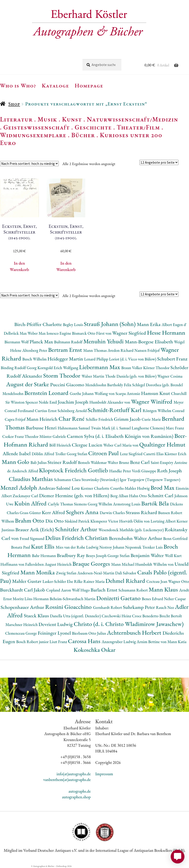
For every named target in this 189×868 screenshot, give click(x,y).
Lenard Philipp (97, 359)
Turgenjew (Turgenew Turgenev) (154, 480)
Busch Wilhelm (35, 359)
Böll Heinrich (61, 445)
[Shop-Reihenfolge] (29, 164)
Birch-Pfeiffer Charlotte (39, 324)
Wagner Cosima (170, 376)
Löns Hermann (37, 599)
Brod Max (163, 488)
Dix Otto (55, 521)
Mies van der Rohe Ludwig (78, 547)
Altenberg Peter (35, 350)
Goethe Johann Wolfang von (93, 393)
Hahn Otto (138, 496)
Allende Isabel (17, 454)
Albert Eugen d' (174, 325)
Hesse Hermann (166, 333)
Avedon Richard (121, 350)
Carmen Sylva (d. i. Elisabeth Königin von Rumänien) (121, 436)
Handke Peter (121, 471)
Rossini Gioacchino (69, 607)
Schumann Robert (133, 590)
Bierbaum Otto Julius (89, 633)
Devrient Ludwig (56, 624)
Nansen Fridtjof (148, 350)
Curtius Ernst (46, 411)
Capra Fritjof (16, 419)
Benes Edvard (153, 599)
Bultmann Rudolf (69, 342)
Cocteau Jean (157, 581)
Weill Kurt (173, 556)
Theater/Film (138, 127)
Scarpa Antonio (128, 393)
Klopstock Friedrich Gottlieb (74, 470)
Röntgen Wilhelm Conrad (164, 411)
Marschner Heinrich (22, 625)
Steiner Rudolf (63, 462)
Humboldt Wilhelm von (155, 564)
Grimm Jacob (128, 419)
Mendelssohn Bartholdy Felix (109, 385)
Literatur (16, 119)
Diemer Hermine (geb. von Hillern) (75, 496)
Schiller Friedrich (100, 419)
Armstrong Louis (127, 504)
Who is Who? (18, 85)
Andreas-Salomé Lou (60, 488)
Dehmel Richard (126, 581)
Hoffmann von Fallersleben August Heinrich (36, 564)
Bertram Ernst (66, 350)
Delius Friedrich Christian (77, 538)
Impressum (104, 774)
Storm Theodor (62, 375)
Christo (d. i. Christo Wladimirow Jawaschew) (129, 624)
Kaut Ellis (43, 546)
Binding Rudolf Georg (19, 368)
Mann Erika (149, 324)
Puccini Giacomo (68, 385)
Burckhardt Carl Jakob (23, 590)
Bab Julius (39, 462)
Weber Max (37, 333)
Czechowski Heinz (117, 616)
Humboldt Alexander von (110, 402)
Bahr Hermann (44, 556)
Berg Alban (120, 496)
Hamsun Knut (156, 393)
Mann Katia (177, 642)
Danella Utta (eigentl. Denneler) (76, 616)
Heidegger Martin (66, 359)
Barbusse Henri (42, 428)
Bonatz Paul (21, 547)
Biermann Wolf (17, 342)
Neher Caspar (175, 599)
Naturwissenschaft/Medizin (132, 119)
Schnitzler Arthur (77, 529)
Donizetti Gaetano (119, 598)
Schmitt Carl (161, 496)
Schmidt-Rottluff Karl (115, 410)
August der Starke (28, 384)
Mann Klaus (164, 589)
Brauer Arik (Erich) (35, 530)
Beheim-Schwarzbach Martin (73, 599)
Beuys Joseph (97, 556)
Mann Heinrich (43, 419)
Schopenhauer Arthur (23, 607)
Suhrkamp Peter (140, 607)
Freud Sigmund (32, 538)
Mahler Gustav (27, 581)
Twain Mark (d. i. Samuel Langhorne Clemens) (128, 428)
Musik (47, 119)
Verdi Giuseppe (144, 471)
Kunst (72, 119)
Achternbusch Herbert (135, 633)
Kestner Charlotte (95, 488)
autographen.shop (76, 797)
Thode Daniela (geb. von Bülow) (131, 376)
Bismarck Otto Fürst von (92, 333)
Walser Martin (93, 376)
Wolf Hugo (81, 590)
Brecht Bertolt (171, 616)
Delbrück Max (16, 333)
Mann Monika (38, 572)
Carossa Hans (85, 641)
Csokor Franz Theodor (21, 436)
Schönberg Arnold (73, 411)
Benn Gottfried (175, 538)
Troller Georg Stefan (72, 454)
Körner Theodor (157, 368)
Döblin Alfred (43, 454)
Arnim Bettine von (152, 642)
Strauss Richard (142, 512)
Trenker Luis (153, 547)
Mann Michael (123, 564)
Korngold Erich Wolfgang (58, 368)
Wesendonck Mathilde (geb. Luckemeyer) (132, 530)
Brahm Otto (30, 520)
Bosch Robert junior (33, 642)
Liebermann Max (100, 367)
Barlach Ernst (104, 590)
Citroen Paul (104, 453)
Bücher (83, 135)
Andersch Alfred (25, 471)
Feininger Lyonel (55, 633)
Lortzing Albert (164, 521)
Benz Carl (140, 462)
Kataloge (55, 85)
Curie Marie (152, 419)
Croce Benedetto (146, 616)
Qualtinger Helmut (162, 444)
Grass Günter (31, 513)
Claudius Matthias (31, 479)
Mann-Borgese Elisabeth (149, 342)
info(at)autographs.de (74, 774)
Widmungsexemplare (33, 135)
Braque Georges (92, 564)
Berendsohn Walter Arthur (136, 538)
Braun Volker (132, 368)
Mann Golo (16, 462)
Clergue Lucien (88, 445)
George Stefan (119, 556)
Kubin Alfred (31, 503)
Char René (72, 419)
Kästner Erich (176, 454)
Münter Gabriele (53, 436)
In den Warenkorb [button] (19, 266)
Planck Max (42, 342)
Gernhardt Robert (108, 607)
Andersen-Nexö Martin (96, 573)
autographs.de (80, 791)
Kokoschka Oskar (94, 650)
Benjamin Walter (148, 555)
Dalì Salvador (126, 573)
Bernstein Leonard (47, 393)
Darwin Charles (113, 513)
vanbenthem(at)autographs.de (67, 780)
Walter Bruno (119, 462)
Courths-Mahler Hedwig (130, 488)
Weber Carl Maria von (121, 445)
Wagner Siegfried (130, 333)
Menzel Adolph (19, 488)
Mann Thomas (95, 350)
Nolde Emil (48, 402)
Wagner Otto (179, 581)
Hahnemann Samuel (74, 428)
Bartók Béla (156, 503)
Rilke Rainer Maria (90, 581)
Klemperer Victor (105, 521)
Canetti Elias (154, 454)
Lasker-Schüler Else (58, 581)
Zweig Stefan (67, 573)
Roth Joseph (169, 471)
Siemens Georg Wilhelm (94, 504)
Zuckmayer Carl (26, 496)
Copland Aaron (59, 590)
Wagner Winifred (152, 401)
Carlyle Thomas (61, 504)
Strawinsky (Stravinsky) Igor (104, 480)
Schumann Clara (68, 480)
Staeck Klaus (37, 616)
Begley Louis (73, 325)
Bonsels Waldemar (93, 462)
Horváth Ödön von (135, 521)
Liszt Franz (59, 642)
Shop (14, 104)
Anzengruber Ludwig (119, 642)
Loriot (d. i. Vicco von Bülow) (133, 359)
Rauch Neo (166, 607)
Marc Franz (175, 428)
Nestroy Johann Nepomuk (121, 547)
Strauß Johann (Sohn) (110, 324)
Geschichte (93, 127)
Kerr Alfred (54, 512)
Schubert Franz (172, 359)
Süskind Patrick (78, 521)
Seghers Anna (83, 512)
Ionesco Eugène (59, 333)
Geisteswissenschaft (37, 127)
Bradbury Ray (71, 555)
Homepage (89, 85)
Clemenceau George (21, 633)
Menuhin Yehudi (104, 341)
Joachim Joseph (74, 402)
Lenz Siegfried (132, 454)
